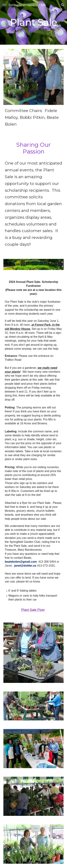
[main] (34, 22)
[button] (4, 5)
